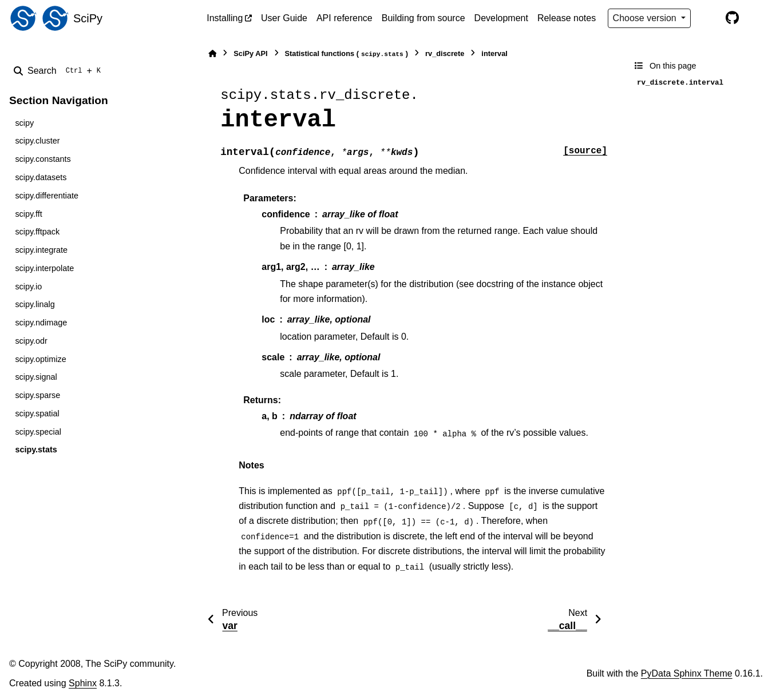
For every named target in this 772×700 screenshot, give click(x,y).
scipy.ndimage (41, 323)
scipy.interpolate (44, 268)
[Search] (60, 71)
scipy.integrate (41, 250)
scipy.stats (36, 450)
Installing (225, 18)
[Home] (212, 53)
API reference (345, 18)
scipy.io (28, 287)
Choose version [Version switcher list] (646, 18)
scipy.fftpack (37, 232)
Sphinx (83, 683)
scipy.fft (28, 214)
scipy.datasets (41, 177)
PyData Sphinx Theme (687, 673)
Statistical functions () (347, 54)
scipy (24, 123)
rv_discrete (445, 53)
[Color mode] (708, 18)
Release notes (567, 18)
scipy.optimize (40, 359)
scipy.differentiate (47, 196)
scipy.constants (43, 159)
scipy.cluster (37, 141)
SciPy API (250, 53)
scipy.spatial (37, 413)
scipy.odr (31, 341)
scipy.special (38, 432)
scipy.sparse (37, 395)
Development (501, 18)
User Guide (284, 18)
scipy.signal (36, 377)
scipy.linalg (35, 304)
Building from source (423, 18)
